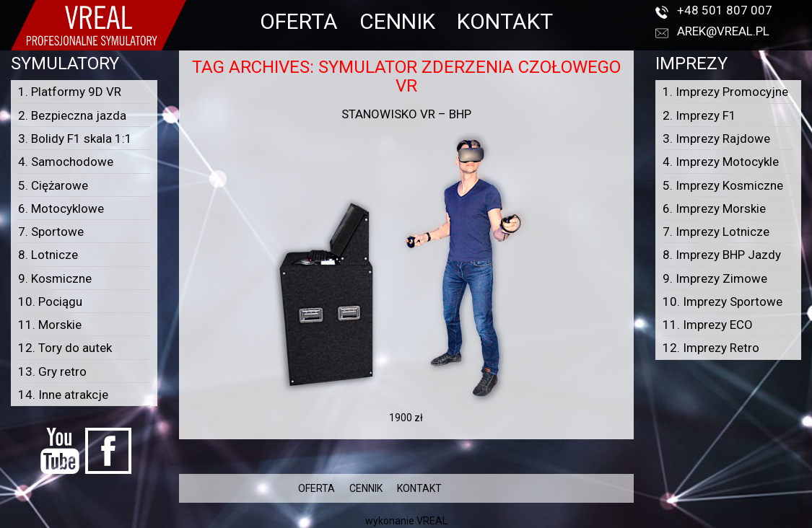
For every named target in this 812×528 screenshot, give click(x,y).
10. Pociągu (50, 302)
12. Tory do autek (65, 348)
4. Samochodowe (66, 162)
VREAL (432, 521)
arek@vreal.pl (723, 31)
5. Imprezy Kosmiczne (723, 185)
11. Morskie (50, 325)
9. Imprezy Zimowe (715, 278)
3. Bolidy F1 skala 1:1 (75, 138)
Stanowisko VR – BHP (406, 114)
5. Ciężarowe (53, 185)
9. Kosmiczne (55, 278)
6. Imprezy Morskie (714, 208)
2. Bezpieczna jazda (72, 115)
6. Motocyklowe (61, 208)
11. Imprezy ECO (708, 325)
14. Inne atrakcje (63, 395)
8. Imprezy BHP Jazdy (722, 255)
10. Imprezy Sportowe (722, 302)
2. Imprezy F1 (699, 115)
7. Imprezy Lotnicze (716, 232)
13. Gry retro (52, 371)
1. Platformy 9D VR (70, 92)
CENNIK (397, 21)
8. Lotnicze (48, 255)
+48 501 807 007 (725, 10)
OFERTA (299, 21)
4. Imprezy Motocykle (721, 162)
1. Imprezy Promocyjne (725, 92)
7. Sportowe (51, 232)
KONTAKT (505, 21)
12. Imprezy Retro (711, 348)
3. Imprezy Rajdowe (716, 138)
